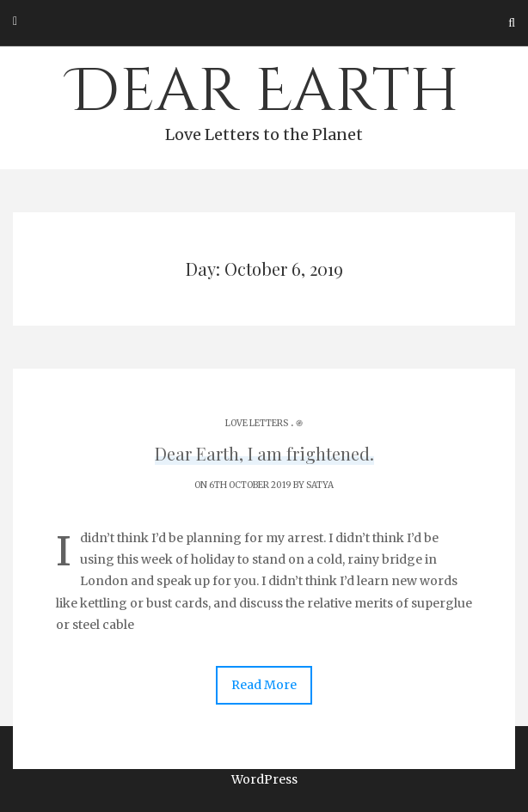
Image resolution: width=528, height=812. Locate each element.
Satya (320, 485)
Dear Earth (264, 100)
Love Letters (257, 423)
